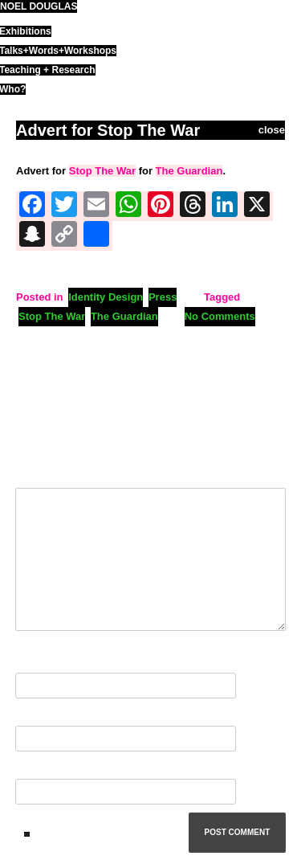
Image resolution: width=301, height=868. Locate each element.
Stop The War (102, 171)
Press (163, 297)
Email (33, 716)
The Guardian (189, 171)
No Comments (220, 316)
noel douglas (39, 6)
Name (33, 663)
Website (35, 769)
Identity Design (106, 297)
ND (27, 834)
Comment (43, 470)
